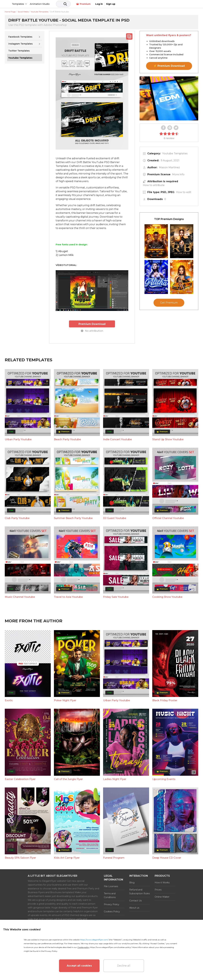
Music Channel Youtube (20, 597)
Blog (132, 882)
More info (178, 174)
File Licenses (111, 886)
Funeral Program (114, 858)
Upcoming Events (164, 779)
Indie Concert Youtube (117, 439)
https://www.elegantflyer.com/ (94, 940)
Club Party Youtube (17, 518)
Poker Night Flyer (65, 700)
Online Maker (162, 897)
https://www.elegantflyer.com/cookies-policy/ (111, 947)
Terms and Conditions (110, 895)
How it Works (162, 882)
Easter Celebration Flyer (20, 779)
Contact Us (135, 900)
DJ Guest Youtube (115, 518)
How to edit (184, 192)
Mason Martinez (169, 167)
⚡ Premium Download (169, 66)
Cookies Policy (112, 911)
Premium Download (92, 324)
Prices (158, 890)
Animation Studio (64, 4)
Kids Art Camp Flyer (67, 858)
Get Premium (169, 303)
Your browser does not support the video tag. (169, 98)
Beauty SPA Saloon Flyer (20, 858)
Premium (165, 4)
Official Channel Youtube (168, 518)
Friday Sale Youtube (116, 597)
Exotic (9, 700)
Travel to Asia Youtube (68, 597)
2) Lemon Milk (65, 255)
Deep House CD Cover (167, 858)
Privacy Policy (112, 904)
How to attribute (154, 185)
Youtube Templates (175, 153)
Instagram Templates (20, 44)
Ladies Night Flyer (115, 779)
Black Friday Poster (165, 700)
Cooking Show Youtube (167, 597)
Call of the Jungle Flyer (68, 779)
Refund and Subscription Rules (139, 891)
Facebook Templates (20, 37)
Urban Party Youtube (18, 439)
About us (134, 908)
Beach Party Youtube (67, 439)
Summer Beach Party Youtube (73, 518)
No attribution (92, 331)
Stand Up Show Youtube (168, 439)
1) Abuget (62, 251)
